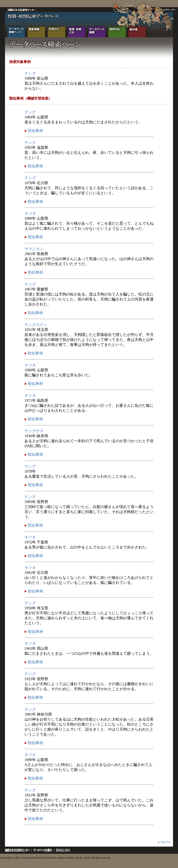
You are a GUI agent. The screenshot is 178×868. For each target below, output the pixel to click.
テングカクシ (36, 325)
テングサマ (34, 431)
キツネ (30, 213)
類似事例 (35, 131)
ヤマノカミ (34, 249)
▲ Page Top (164, 842)
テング (30, 73)
